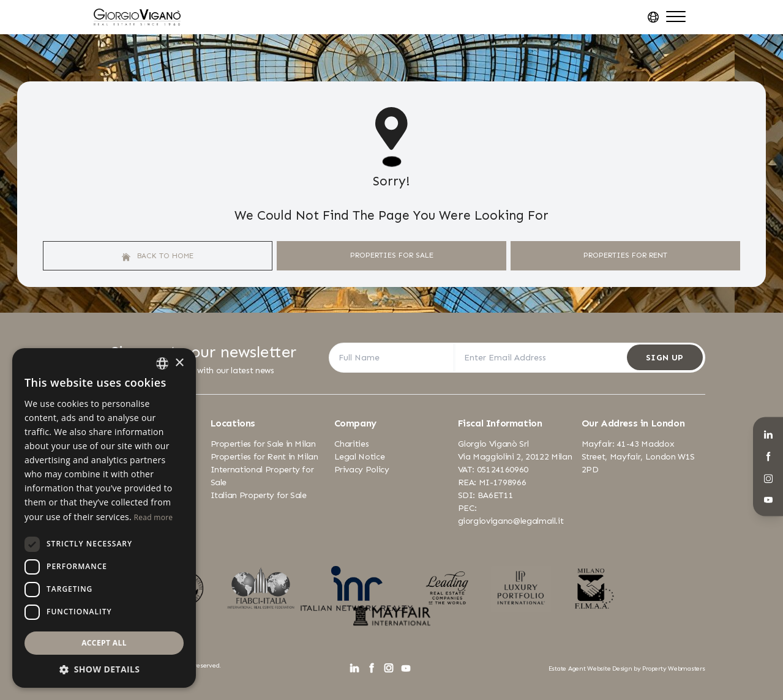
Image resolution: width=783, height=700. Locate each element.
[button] (104, 669)
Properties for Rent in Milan (264, 457)
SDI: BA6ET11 (486, 495)
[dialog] (104, 518)
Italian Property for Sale (259, 495)
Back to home (158, 256)
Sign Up (665, 358)
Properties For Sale (392, 255)
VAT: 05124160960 (493, 470)
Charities (352, 444)
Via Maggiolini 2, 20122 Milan (515, 457)
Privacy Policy (362, 470)
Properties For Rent (625, 255)
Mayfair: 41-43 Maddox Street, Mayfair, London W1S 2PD (639, 457)
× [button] (179, 363)
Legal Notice (360, 457)
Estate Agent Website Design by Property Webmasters (627, 668)
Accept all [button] (104, 643)
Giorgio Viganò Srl (493, 444)
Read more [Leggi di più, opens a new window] (153, 517)
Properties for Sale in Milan (263, 444)
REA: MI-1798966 (492, 482)
